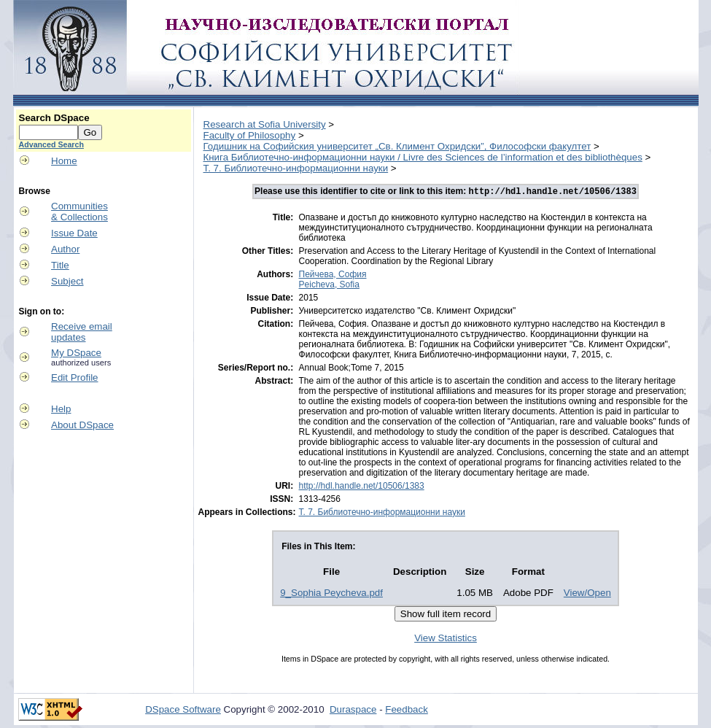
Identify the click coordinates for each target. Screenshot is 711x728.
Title (60, 265)
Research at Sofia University (265, 124)
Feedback (407, 711)
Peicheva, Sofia (329, 286)
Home (64, 161)
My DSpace (76, 353)
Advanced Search (51, 144)
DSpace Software (183, 711)
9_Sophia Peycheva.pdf (331, 594)
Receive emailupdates (82, 332)
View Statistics (446, 639)
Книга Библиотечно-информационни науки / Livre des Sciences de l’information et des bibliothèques (423, 157)
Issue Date (74, 233)
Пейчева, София (333, 276)
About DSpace (82, 425)
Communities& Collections (79, 212)
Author (65, 249)
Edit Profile (74, 377)
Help (61, 409)
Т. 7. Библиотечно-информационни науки (296, 168)
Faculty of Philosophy (250, 135)
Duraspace (353, 711)
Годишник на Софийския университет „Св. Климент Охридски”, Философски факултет (397, 146)
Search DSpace (54, 118)
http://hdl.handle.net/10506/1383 (362, 487)
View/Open (587, 594)
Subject (67, 281)
